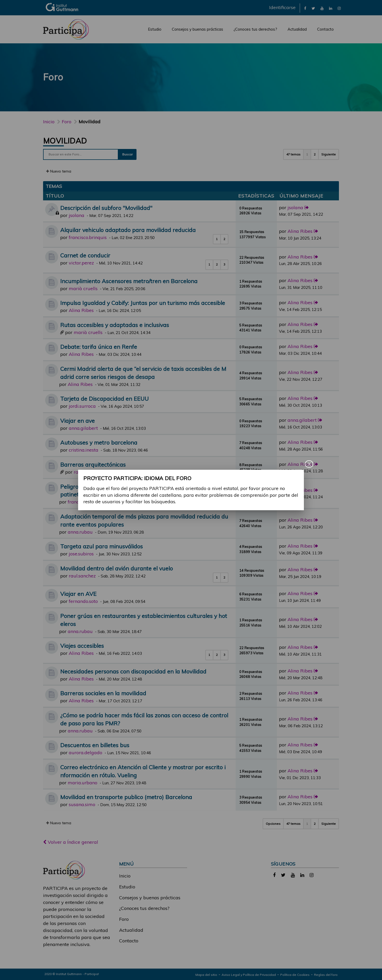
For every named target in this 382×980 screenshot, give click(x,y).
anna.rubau (80, 532)
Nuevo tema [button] (59, 171)
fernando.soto (83, 601)
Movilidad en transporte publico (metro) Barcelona (126, 797)
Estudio (155, 29)
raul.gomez (86, 472)
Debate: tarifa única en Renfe (99, 347)
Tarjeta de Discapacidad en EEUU (104, 399)
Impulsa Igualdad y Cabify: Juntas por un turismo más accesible (143, 303)
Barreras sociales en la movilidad (103, 693)
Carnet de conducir (85, 255)
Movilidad (65, 141)
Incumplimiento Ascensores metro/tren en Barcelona (129, 281)
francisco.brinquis (88, 237)
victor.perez (81, 263)
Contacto (325, 29)
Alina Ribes (300, 231)
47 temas (293, 154)
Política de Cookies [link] (295, 975)
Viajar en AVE (78, 594)
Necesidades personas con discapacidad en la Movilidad (133, 671)
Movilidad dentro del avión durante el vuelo (117, 568)
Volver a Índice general (71, 842)
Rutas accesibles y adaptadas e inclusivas (115, 325)
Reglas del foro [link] (326, 975)
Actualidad (297, 29)
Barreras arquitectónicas (93, 464)
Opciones (273, 824)
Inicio (49, 122)
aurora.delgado (86, 753)
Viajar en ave (77, 421)
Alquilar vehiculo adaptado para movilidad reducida (128, 230)
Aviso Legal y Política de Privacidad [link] (249, 975)
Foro (124, 919)
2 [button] (315, 154)
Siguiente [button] (329, 154)
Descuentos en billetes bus (95, 745)
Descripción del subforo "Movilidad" (106, 208)
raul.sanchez (82, 576)
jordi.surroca (82, 406)
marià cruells (83, 288)
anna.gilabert (83, 428)
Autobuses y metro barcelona (99, 442)
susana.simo (82, 804)
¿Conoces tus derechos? (255, 29)
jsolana (77, 215)
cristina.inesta (84, 450)
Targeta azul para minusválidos (101, 546)
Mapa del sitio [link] (206, 975)
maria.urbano (83, 783)
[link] (305, 8)
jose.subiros (81, 554)
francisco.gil (81, 502)
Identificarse (282, 7)
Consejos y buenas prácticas (197, 29)
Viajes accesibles (82, 646)
